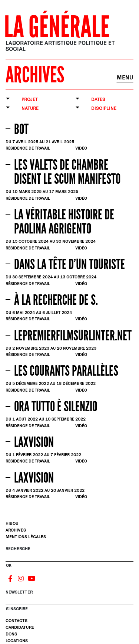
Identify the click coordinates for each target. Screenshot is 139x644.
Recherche (18, 548)
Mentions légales (26, 537)
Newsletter (19, 592)
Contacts (16, 620)
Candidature (20, 627)
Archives (16, 530)
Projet (30, 99)
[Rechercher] (69, 558)
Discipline (104, 108)
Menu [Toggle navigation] (125, 77)
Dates (98, 99)
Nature (30, 108)
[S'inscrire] (69, 602)
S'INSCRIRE (17, 609)
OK (9, 565)
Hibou (12, 523)
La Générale (57, 27)
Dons (11, 634)
